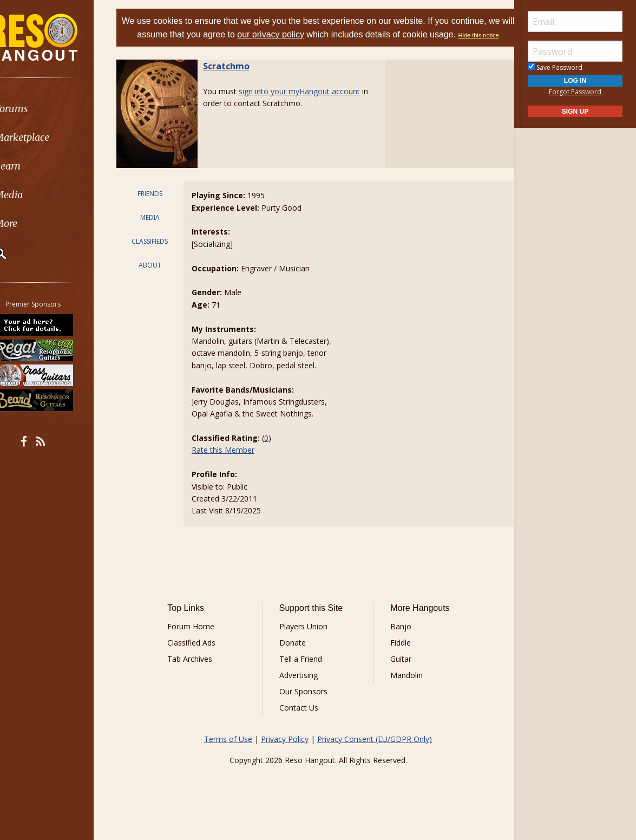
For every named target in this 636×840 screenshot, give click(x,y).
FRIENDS (161, 207)
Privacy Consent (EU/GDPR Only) (375, 752)
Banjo (397, 639)
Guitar (397, 672)
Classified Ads (203, 656)
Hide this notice (318, 49)
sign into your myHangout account (313, 104)
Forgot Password (575, 92)
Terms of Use (228, 752)
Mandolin (403, 688)
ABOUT (161, 278)
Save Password (555, 67)
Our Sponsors (307, 704)
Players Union (307, 639)
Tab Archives (201, 672)
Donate (296, 656)
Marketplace (50, 137)
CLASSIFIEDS (161, 254)
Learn (36, 166)
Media (37, 195)
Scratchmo (240, 79)
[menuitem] (61, 109)
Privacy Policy (285, 752)
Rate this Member (232, 463)
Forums (40, 109)
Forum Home (202, 639)
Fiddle (397, 656)
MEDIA (161, 230)
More (34, 223)
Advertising (302, 688)
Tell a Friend (304, 672)
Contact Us (303, 721)
